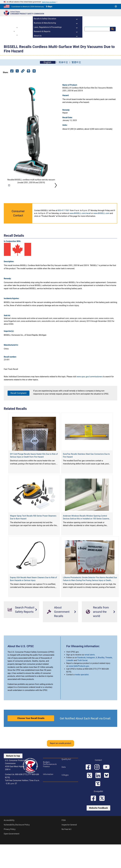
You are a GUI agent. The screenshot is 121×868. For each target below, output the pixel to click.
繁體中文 (76, 62)
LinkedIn (70, 687)
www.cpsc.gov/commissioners (90, 404)
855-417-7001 (64, 237)
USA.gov (65, 802)
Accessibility (9, 848)
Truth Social (82, 687)
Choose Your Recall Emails (31, 745)
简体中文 (63, 62)
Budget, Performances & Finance (50, 791)
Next (56, 199)
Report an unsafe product (60, 770)
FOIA (64, 848)
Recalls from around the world (97, 639)
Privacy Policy (10, 857)
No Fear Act (66, 857)
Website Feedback (98, 835)
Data (63, 794)
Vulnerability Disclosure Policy (17, 852)
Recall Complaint (18, 420)
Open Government (12, 861)
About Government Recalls (58, 639)
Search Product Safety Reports (21, 637)
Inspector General (69, 852)
